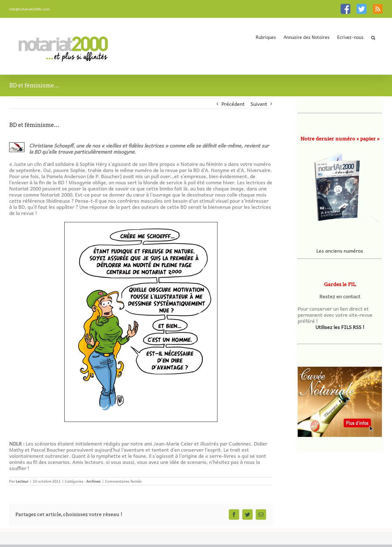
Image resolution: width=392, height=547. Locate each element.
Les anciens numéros (340, 251)
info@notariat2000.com (29, 9)
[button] (373, 37)
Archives (94, 481)
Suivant (259, 104)
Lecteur (22, 481)
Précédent (233, 104)
